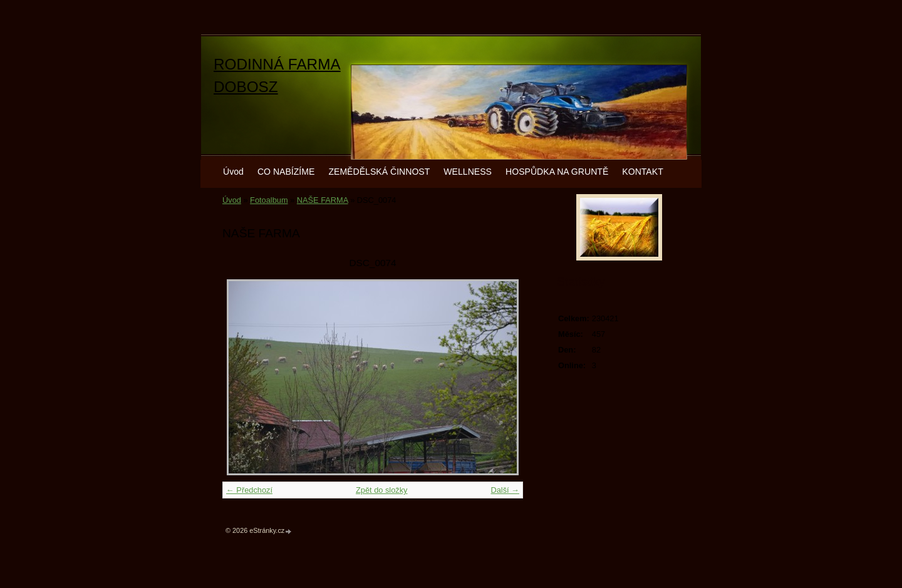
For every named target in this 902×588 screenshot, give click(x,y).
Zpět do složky (382, 490)
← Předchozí (249, 490)
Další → (505, 490)
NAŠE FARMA (323, 200)
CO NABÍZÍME (286, 172)
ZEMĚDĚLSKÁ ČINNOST (379, 172)
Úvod (233, 172)
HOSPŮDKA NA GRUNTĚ (557, 172)
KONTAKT (642, 172)
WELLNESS (468, 172)
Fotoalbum (269, 200)
